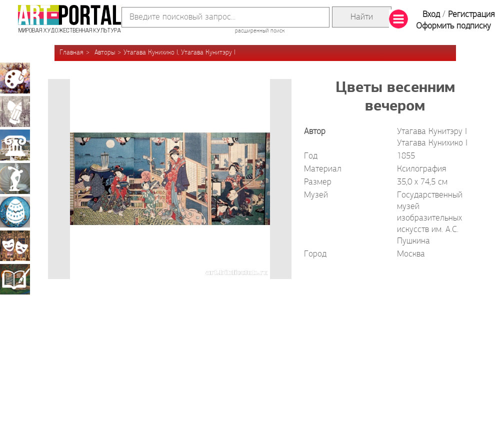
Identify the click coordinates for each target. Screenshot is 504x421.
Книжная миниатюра (15, 279)
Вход (431, 15)
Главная (71, 53)
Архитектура (15, 145)
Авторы (105, 53)
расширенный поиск (260, 31)
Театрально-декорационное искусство (15, 245)
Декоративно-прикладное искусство (15, 212)
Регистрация (471, 15)
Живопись (15, 78)
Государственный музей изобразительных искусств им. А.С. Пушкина (430, 218)
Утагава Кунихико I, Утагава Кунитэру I (179, 53)
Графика (15, 111)
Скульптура (15, 178)
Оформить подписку (453, 26)
